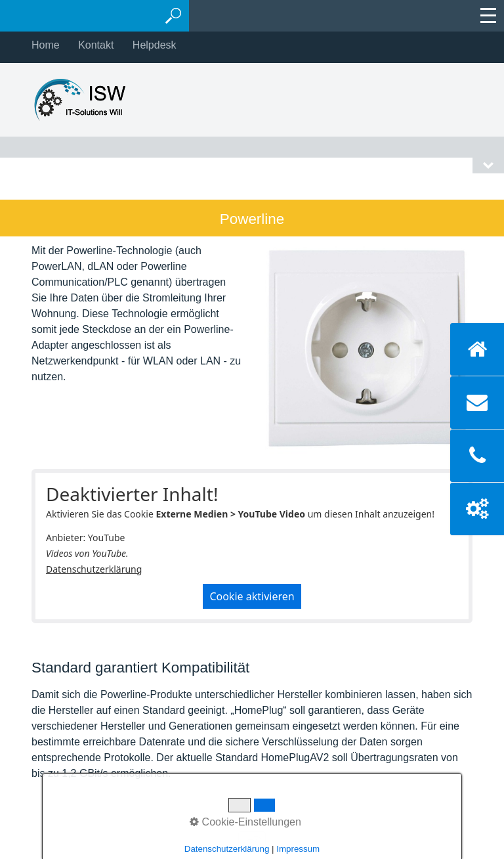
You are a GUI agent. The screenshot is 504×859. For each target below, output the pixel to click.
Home (46, 45)
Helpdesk (155, 45)
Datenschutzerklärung (94, 569)
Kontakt (96, 45)
